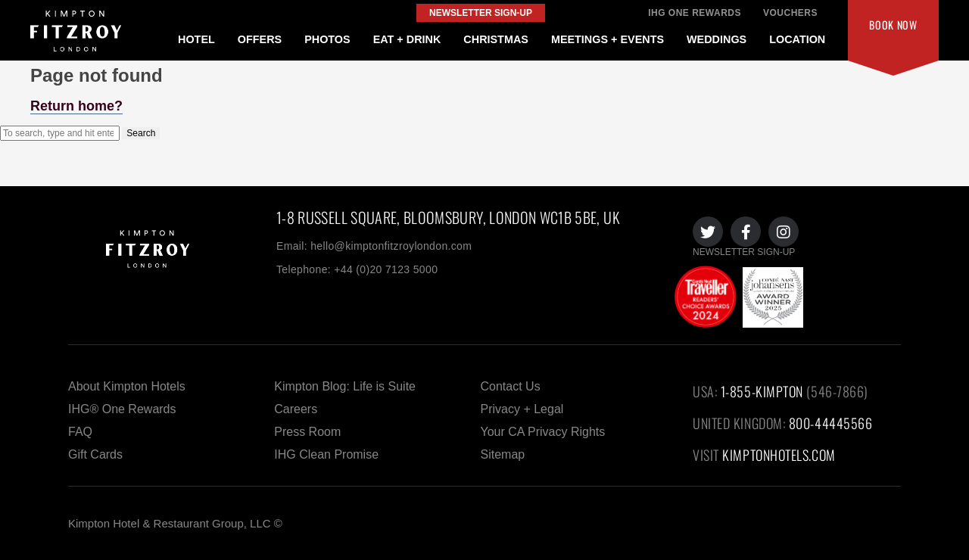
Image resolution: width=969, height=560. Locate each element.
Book (893, 25)
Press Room (307, 432)
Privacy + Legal (522, 409)
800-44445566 (831, 423)
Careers (296, 409)
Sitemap (503, 454)
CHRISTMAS (496, 39)
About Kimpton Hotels (127, 386)
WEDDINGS (717, 39)
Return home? (76, 106)
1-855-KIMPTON (762, 391)
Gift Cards (95, 454)
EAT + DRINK (407, 39)
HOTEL (196, 39)
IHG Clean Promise (326, 454)
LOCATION (797, 39)
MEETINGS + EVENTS (608, 39)
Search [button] (141, 133)
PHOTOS (327, 39)
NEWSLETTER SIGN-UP (744, 252)
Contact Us (511, 386)
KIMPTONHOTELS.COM (779, 455)
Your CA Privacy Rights (543, 432)
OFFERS (260, 39)
